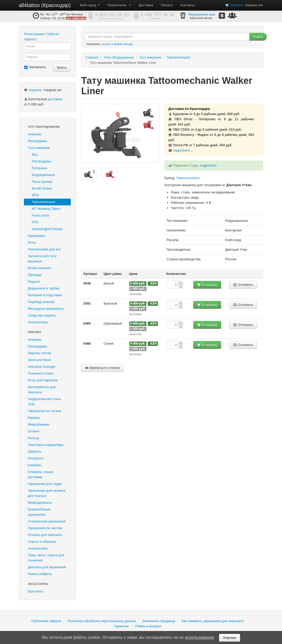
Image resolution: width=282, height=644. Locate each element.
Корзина (236, 5)
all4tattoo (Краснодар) (45, 5)
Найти (258, 37)
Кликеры (35, 465)
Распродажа (37, 141)
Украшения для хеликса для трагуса (47, 493)
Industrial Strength (42, 367)
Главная (92, 57)
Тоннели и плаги (41, 373)
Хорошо (230, 638)
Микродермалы (40, 503)
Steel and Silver (40, 360)
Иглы (32, 242)
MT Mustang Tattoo (46, 209)
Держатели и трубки (44, 288)
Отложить (243, 285)
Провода (35, 275)
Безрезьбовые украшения (39, 512)
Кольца (34, 438)
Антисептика (38, 322)
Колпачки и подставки (45, 295)
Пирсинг (35, 332)
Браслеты (36, 591)
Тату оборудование (44, 127)
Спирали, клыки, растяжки (41, 474)
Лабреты (35, 452)
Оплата (167, 5)
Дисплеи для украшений (47, 567)
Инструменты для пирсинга (42, 390)
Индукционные (43, 175)
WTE (36, 195)
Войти (62, 68)
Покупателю (119, 5)
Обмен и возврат (148, 626)
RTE (35, 222)
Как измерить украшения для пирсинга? (213, 621)
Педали (34, 282)
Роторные (39, 168)
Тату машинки (39, 148)
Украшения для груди (45, 484)
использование (200, 637)
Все (35, 154)
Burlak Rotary (42, 188)
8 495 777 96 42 (158, 15)
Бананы (34, 418)
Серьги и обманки (42, 542)
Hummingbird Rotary (47, 229)
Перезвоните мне (202, 15)
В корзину (207, 285)
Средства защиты (42, 315)
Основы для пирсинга (45, 535)
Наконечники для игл (44, 249)
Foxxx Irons (40, 215)
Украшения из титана (44, 411)
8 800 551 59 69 (112, 15)
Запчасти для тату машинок (42, 259)
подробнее (181, 150)
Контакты (188, 5)
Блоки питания (39, 268)
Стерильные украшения (47, 521)
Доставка (146, 5)
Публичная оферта (46, 621)
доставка (55, 99)
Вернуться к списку (102, 368)
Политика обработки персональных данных (102, 621)
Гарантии (121, 626)
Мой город (90, 5)
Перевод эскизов (41, 302)
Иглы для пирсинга (43, 380)
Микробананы (39, 424)
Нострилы (36, 458)
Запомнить (35, 67)
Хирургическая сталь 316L (44, 402)
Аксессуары (38, 584)
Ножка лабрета (40, 574)
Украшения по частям (45, 528)
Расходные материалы (46, 309)
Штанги (34, 431)
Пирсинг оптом (39, 353)
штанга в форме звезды (117, 44)
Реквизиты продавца (159, 621)
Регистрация (34, 34)
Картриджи (36, 236)
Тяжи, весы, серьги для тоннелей (46, 558)
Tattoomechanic (44, 202)
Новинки (34, 134)
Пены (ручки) (42, 182)
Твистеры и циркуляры (46, 445)
